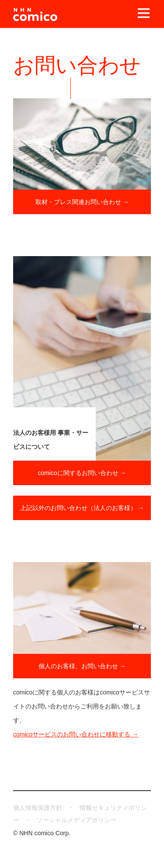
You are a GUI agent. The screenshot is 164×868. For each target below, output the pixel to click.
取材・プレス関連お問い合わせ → (82, 202)
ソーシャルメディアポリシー (77, 820)
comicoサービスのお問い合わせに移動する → (76, 734)
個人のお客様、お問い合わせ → (82, 666)
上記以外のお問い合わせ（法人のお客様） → (82, 508)
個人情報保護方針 (38, 808)
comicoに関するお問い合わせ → (82, 473)
